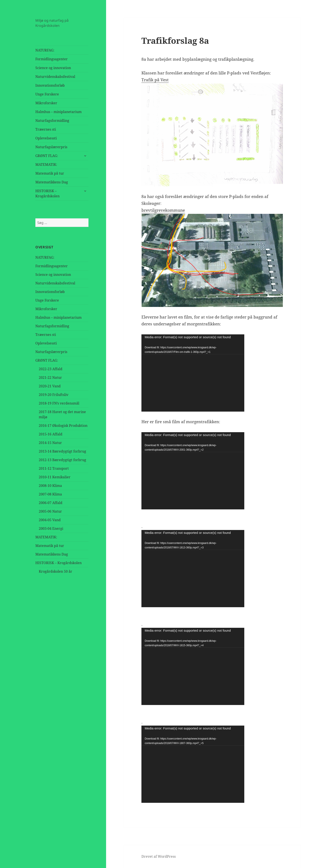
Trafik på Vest (155, 80)
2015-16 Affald (51, 434)
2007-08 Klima (50, 494)
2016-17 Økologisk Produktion (63, 426)
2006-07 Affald (51, 503)
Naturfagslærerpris (51, 147)
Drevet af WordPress (159, 856)
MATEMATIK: (46, 165)
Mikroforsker (46, 103)
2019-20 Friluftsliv (54, 395)
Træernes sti (46, 129)
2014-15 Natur (50, 443)
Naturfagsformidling (52, 121)
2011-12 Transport (54, 468)
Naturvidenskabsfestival (55, 77)
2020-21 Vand (50, 386)
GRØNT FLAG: (47, 156)
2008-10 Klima (50, 486)
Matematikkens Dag (52, 182)
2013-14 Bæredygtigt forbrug (62, 451)
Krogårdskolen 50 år (55, 571)
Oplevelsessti (46, 138)
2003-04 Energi (51, 528)
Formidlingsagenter (52, 59)
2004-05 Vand (50, 520)
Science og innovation (53, 68)
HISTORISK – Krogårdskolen (47, 193)
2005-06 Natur (50, 511)
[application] (193, 373)
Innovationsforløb (50, 85)
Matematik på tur (50, 173)
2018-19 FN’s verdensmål (59, 403)
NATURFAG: (45, 50)
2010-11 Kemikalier (55, 477)
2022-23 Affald (51, 369)
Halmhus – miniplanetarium (58, 112)
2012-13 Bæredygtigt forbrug (62, 460)
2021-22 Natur (50, 377)
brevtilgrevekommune (163, 210)
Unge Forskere (47, 94)
